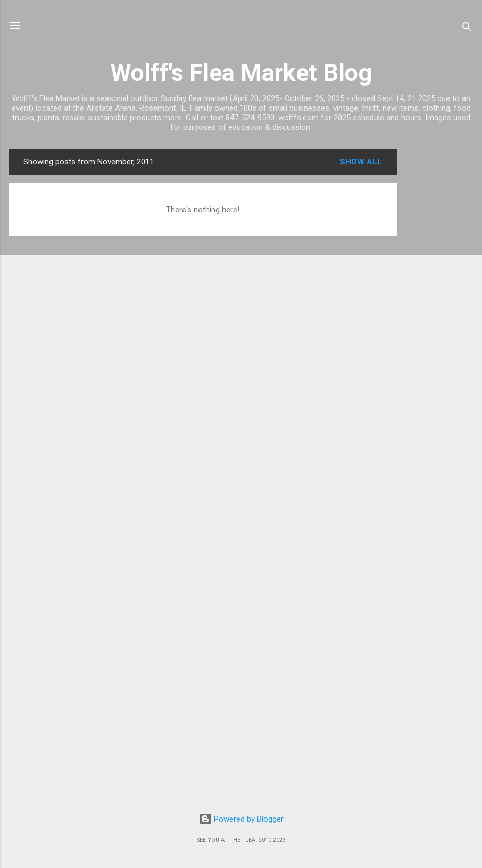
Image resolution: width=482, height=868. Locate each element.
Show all (361, 162)
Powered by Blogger (241, 819)
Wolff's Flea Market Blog (241, 73)
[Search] (467, 29)
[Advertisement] (439, 309)
